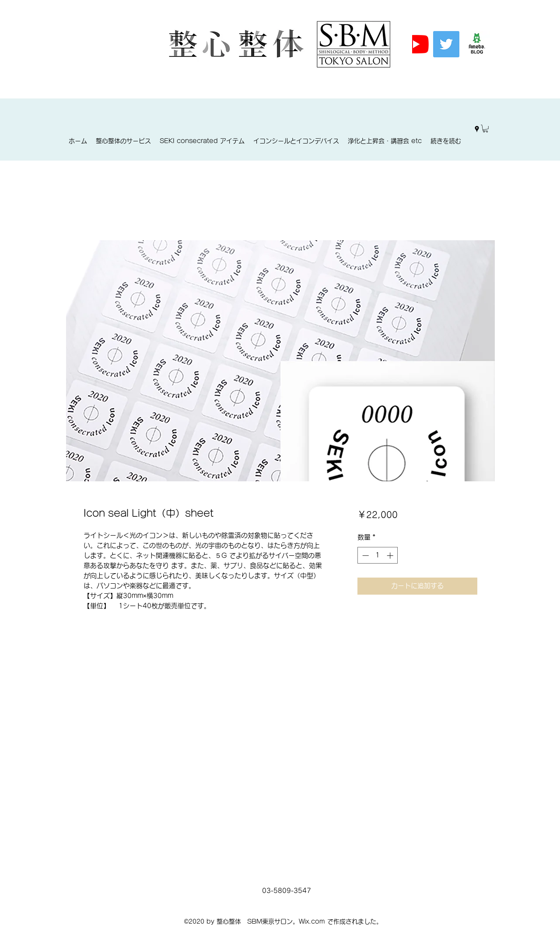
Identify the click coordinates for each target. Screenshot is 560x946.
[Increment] (391, 555)
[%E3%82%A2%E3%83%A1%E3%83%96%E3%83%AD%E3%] (477, 44)
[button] (485, 129)
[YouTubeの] (416, 44)
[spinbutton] (378, 555)
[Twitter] (446, 44)
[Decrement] (365, 555)
